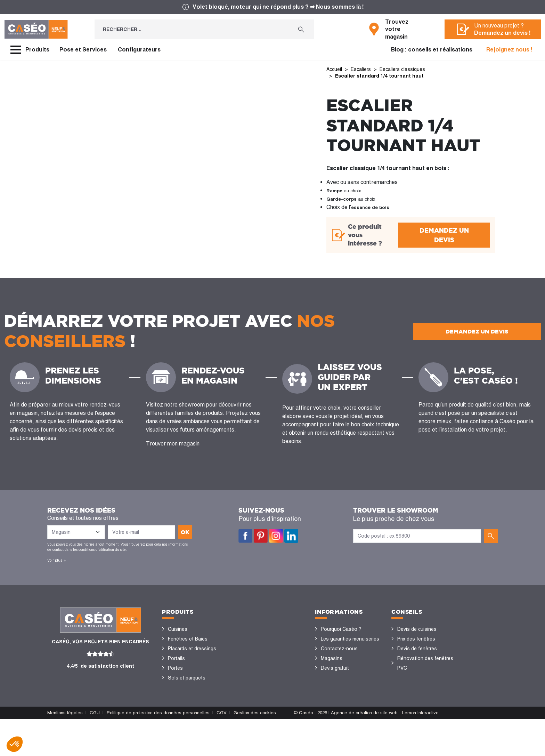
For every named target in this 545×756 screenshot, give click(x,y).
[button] (15, 744)
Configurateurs (139, 50)
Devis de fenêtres (417, 649)
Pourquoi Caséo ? (341, 629)
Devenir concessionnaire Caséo (348, 692)
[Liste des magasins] (76, 532)
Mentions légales (65, 750)
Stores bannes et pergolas (198, 687)
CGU (95, 750)
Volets (175, 707)
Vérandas (178, 697)
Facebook (245, 536)
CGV (222, 750)
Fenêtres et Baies (188, 639)
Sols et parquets (187, 678)
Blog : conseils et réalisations (432, 50)
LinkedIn (291, 536)
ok (185, 532)
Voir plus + (57, 560)
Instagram (276, 536)
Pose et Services (83, 50)
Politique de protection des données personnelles (158, 750)
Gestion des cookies (255, 750)
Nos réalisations (416, 697)
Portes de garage (187, 717)
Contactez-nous (339, 649)
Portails (176, 658)
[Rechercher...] (192, 29)
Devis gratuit (335, 668)
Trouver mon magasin (173, 444)
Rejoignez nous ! (509, 50)
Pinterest (261, 536)
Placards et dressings (192, 649)
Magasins (332, 658)
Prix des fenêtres (416, 639)
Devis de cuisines (417, 629)
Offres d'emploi (338, 678)
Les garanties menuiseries (350, 639)
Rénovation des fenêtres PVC (425, 663)
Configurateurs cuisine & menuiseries (424, 683)
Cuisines (178, 629)
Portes (175, 668)
